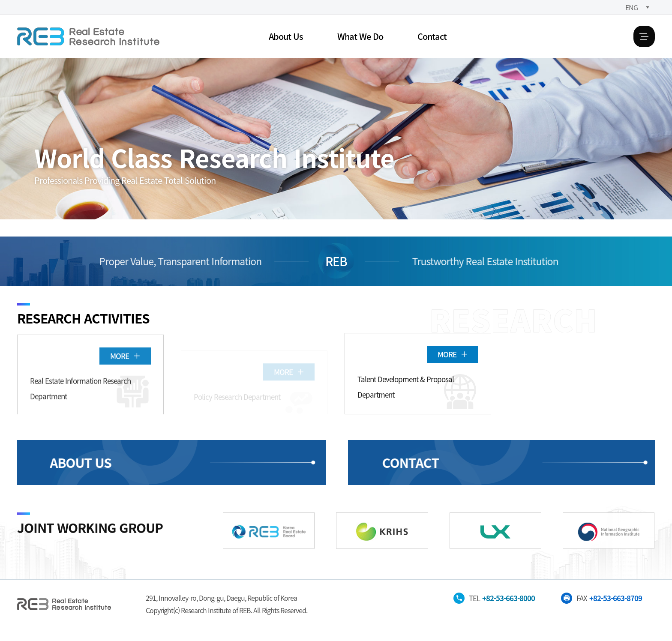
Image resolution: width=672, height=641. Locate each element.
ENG (631, 7)
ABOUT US (71, 462)
